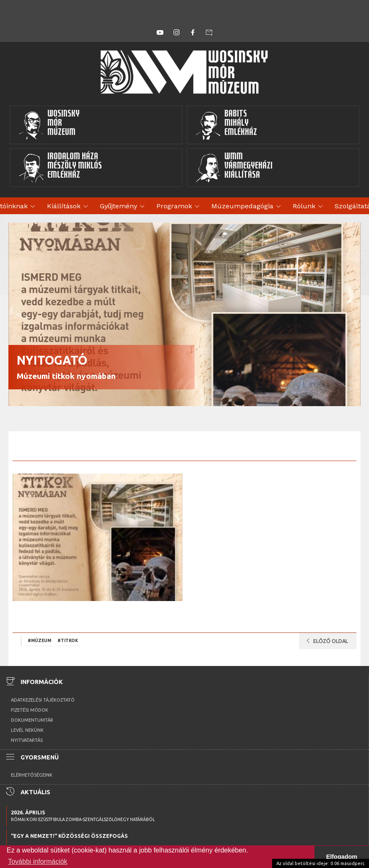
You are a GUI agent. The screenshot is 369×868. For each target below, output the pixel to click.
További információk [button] (38, 862)
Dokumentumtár (32, 720)
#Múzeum (39, 640)
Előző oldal (326, 641)
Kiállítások (69, 207)
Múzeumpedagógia (247, 207)
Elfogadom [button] (342, 857)
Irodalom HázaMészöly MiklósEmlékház (60, 168)
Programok (179, 207)
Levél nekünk (27, 730)
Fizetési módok (30, 710)
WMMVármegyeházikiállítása (234, 168)
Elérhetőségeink (32, 775)
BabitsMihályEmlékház (226, 125)
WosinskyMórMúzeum (49, 125)
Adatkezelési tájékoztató (43, 700)
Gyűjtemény (124, 207)
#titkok (68, 640)
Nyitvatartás (27, 740)
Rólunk (309, 207)
